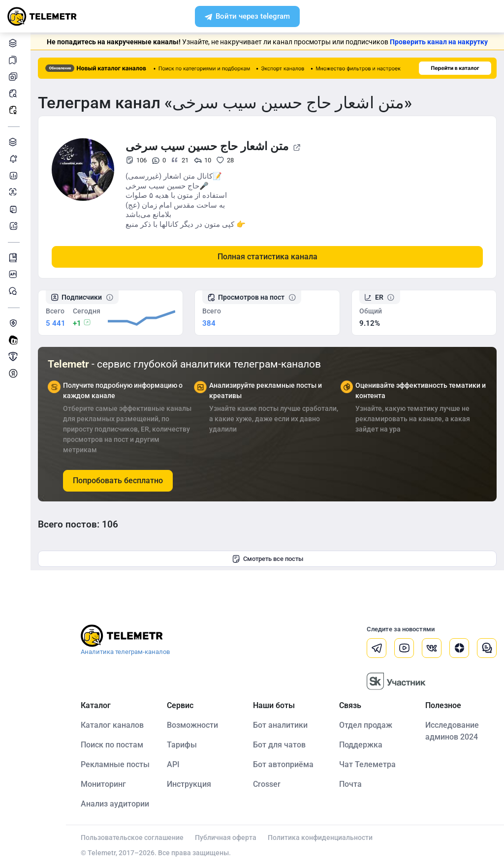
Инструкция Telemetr (15, 258)
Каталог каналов (15, 43)
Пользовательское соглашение (132, 837)
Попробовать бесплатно (118, 480)
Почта (350, 784)
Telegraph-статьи (15, 209)
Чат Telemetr (15, 291)
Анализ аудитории (15, 192)
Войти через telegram (247, 17)
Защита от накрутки (15, 323)
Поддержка (361, 745)
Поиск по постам (112, 745)
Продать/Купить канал (15, 356)
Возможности (192, 725)
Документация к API (15, 274)
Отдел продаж (366, 725)
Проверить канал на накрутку (439, 42)
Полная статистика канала (268, 257)
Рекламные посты (15, 110)
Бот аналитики (15, 226)
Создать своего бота (15, 340)
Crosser (267, 784)
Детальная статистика (15, 175)
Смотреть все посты (268, 559)
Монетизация (15, 373)
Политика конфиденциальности (320, 837)
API (173, 764)
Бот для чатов (279, 745)
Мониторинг (15, 159)
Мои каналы (15, 77)
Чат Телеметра (367, 764)
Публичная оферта (226, 837)
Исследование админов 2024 (452, 731)
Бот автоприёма (283, 764)
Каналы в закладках (15, 60)
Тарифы (182, 745)
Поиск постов (15, 93)
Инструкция (189, 784)
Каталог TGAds (15, 142)
